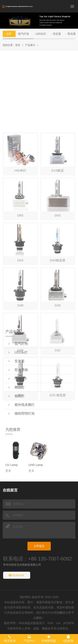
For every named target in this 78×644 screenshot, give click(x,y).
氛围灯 (17, 396)
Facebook (16, 575)
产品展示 (30, 45)
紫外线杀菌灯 (22, 405)
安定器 (57, 34)
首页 (18, 45)
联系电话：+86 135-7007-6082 (37, 559)
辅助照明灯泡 (22, 413)
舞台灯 (17, 387)
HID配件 (18, 379)
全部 (9, 34)
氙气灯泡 (24, 34)
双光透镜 (18, 370)
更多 (8, 471)
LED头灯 (41, 34)
